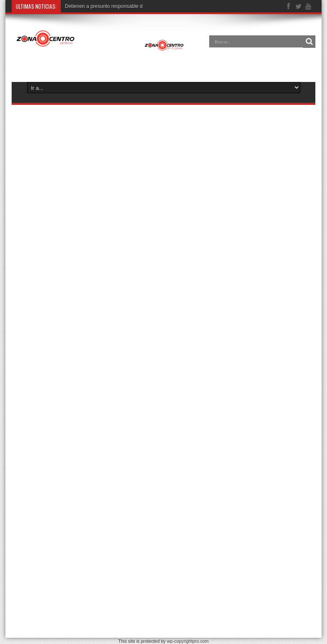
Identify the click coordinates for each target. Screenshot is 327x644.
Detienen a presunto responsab (100, 6)
